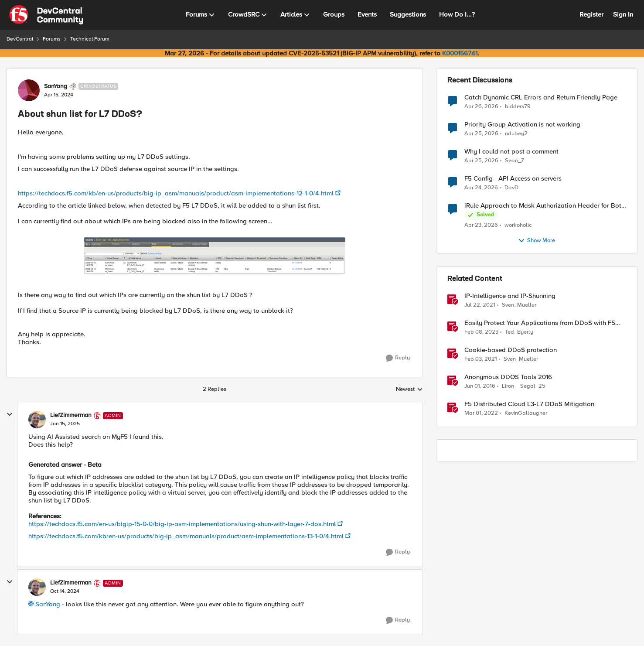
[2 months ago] (481, 106)
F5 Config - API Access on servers (513, 179)
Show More (537, 241)
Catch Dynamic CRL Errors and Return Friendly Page (541, 97)
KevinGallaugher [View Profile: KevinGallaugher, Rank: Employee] (526, 413)
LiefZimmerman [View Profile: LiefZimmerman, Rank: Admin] (71, 415)
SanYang (48, 604)
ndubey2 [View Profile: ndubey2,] (516, 134)
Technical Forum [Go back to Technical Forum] (90, 39)
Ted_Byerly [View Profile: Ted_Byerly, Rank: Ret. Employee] (519, 332)
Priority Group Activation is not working (522, 125)
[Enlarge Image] (215, 256)
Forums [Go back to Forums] (52, 39)
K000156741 (460, 53)
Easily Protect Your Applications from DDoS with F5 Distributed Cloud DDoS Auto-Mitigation (540, 323)
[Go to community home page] (46, 15)
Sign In (623, 14)
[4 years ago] (481, 414)
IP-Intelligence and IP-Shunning (510, 296)
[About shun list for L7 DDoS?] (65, 424)
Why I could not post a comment (511, 152)
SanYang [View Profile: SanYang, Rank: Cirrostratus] (56, 86)
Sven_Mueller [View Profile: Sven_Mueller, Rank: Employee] (519, 305)
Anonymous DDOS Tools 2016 (508, 377)
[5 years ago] (480, 305)
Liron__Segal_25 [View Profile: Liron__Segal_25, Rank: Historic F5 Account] (524, 386)
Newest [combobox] (409, 390)
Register (591, 14)
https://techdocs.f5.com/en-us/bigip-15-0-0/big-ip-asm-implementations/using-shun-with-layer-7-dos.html (182, 524)
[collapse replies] (10, 414)
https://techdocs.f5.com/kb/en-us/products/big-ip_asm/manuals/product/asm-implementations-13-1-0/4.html (186, 536)
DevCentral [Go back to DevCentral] (20, 39)
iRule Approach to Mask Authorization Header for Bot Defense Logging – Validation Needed (543, 206)
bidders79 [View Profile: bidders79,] (518, 106)
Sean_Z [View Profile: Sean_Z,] (515, 161)
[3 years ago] (481, 332)
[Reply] (398, 358)
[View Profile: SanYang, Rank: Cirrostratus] (29, 90)
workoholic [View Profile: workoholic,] (518, 225)
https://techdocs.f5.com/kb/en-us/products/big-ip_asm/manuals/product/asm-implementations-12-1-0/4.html (176, 193)
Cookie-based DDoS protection (511, 350)
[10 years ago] (480, 386)
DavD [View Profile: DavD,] (511, 188)
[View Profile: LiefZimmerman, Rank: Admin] (37, 420)
